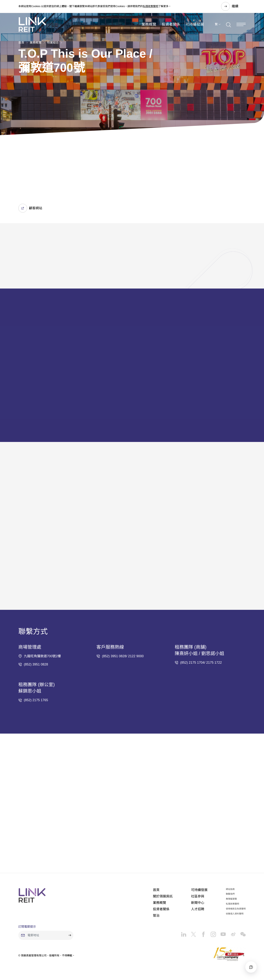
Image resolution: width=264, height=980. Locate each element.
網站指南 (230, 889)
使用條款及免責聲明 (236, 909)
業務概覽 (149, 25)
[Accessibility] (251, 967)
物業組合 (53, 43)
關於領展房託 (163, 896)
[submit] (70, 935)
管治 (156, 916)
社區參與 (198, 896)
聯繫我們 (230, 894)
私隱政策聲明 (151, 6)
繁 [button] (216, 24)
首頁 (21, 43)
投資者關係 (171, 25)
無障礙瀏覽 (231, 899)
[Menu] (241, 24)
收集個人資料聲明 (235, 914)
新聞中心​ (198, 903)
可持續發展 (195, 25)
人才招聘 (198, 909)
